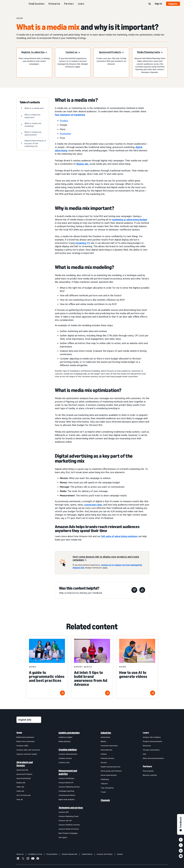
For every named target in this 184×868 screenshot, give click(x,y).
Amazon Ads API (65, 820)
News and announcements (153, 758)
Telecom (104, 783)
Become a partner (150, 775)
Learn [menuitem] (146, 733)
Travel (103, 792)
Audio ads (20, 791)
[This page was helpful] (142, 590)
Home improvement (109, 775)
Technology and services (71, 808)
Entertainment (106, 750)
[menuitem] (29, 785)
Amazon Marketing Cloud (69, 816)
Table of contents (30, 102)
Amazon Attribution (66, 778)
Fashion (104, 754)
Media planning (64, 741)
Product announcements (153, 741)
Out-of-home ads (24, 795)
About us (20, 854)
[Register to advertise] (34, 52)
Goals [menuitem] (19, 733)
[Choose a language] (29, 720)
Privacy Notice (52, 854)
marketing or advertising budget (130, 220)
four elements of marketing (70, 115)
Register (173, 4)
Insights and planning (69, 733)
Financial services (107, 758)
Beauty (103, 741)
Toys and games (107, 788)
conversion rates (93, 505)
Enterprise (54, 4)
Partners (69, 4)
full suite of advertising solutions (119, 536)
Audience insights (66, 737)
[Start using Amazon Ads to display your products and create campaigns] (109, 558)
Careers (120, 854)
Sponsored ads (22, 770)
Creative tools (64, 762)
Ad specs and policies (151, 750)
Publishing (105, 779)
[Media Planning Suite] (150, 52)
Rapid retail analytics (67, 799)
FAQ (144, 754)
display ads (82, 164)
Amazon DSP (64, 812)
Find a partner (148, 771)
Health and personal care (111, 767)
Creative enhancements (68, 754)
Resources (147, 746)
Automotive (105, 737)
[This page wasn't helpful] (134, 590)
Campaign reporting (66, 791)
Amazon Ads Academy (152, 737)
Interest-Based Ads (70, 854)
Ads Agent (63, 837)
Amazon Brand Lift (66, 782)
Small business (37, 4)
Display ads (21, 782)
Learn (81, 4)
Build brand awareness (25, 737)
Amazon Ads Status (105, 854)
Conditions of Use (35, 854)
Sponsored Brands (24, 778)
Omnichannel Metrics (67, 795)
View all (20, 799)
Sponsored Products (24, 774)
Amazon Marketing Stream (69, 787)
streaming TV (83, 243)
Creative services (65, 758)
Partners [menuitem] (147, 766)
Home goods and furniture (111, 771)
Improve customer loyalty (27, 754)
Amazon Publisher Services (69, 825)
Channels (105, 800)
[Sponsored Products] (111, 52)
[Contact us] (73, 52)
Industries (106, 733)
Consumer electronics (109, 746)
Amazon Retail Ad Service (69, 829)
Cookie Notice (87, 854)
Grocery (104, 762)
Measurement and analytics (68, 772)
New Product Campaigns (68, 833)
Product (64, 121)
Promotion (65, 134)
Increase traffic (22, 746)
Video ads (20, 787)
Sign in (158, 4)
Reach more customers (26, 741)
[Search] (150, 4)
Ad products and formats (25, 764)
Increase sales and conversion (28, 750)
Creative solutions (68, 750)
